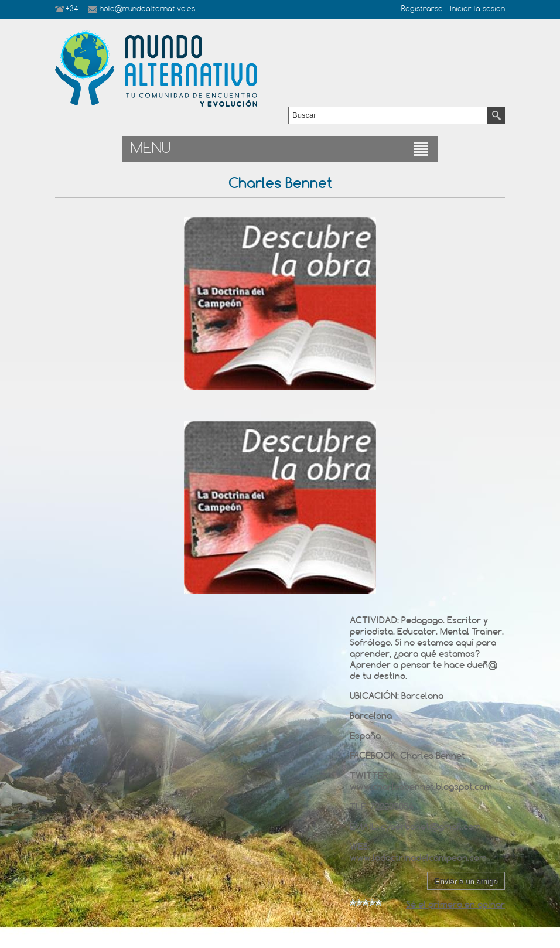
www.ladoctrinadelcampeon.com (418, 857)
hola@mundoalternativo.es (147, 9)
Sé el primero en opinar (455, 904)
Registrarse (422, 9)
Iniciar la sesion (477, 9)
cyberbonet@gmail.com (431, 826)
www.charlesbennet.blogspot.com (421, 787)
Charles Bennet (433, 756)
